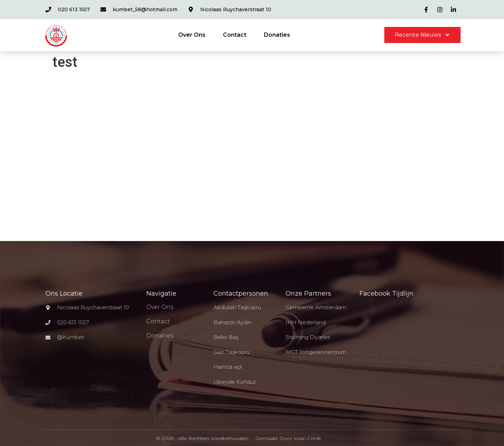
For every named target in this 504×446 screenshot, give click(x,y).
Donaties (277, 35)
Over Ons (192, 35)
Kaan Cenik (307, 438)
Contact (235, 35)
